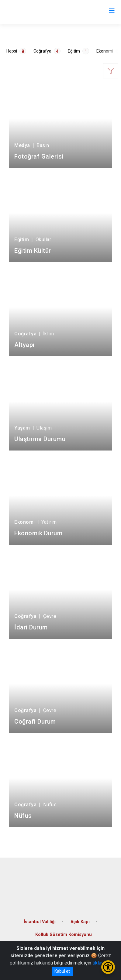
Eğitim (78, 51)
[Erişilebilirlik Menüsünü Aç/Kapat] (108, 967)
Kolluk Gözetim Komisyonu (64, 935)
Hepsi (16, 51)
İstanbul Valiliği (40, 922)
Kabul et (62, 971)
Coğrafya (47, 51)
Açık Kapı (80, 922)
